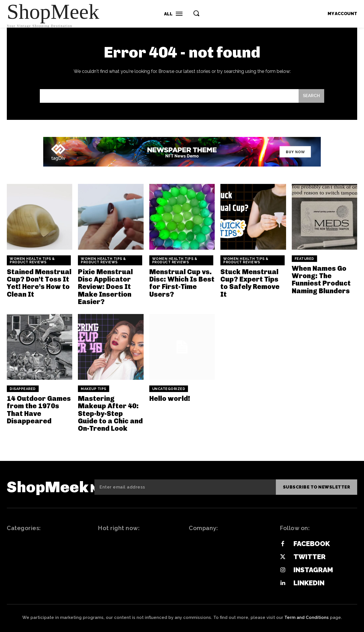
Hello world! (170, 398)
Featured (304, 259)
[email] (185, 487)
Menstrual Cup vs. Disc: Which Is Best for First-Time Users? (182, 283)
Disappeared (23, 389)
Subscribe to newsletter (317, 487)
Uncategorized (169, 389)
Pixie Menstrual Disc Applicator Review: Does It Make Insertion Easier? (105, 287)
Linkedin (309, 583)
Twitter (310, 557)
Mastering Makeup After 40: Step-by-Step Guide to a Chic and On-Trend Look (110, 414)
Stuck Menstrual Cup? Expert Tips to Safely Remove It (250, 283)
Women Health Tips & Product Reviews (32, 260)
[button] (196, 13)
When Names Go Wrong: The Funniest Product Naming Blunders (321, 280)
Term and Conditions (307, 617)
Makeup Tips (94, 389)
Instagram (313, 570)
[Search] (311, 96)
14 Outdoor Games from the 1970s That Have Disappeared (39, 410)
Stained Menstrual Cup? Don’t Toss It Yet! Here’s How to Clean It (39, 283)
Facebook (312, 544)
